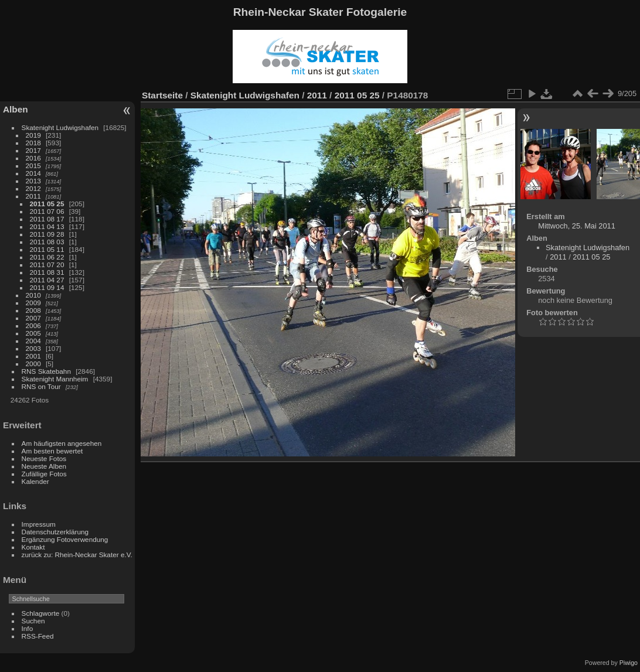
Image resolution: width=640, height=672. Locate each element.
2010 (33, 295)
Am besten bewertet (52, 451)
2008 (33, 310)
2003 (33, 348)
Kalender (35, 481)
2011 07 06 (47, 211)
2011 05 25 (47, 204)
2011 (33, 196)
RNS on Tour (41, 386)
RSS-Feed (38, 636)
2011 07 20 (47, 265)
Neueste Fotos (44, 458)
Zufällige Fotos (44, 474)
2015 (33, 166)
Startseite (162, 95)
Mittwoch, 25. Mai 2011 (577, 226)
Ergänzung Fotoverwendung (65, 539)
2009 (33, 303)
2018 (33, 143)
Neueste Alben (44, 466)
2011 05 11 (47, 249)
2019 (33, 135)
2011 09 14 (47, 287)
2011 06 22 (47, 257)
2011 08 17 (47, 219)
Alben (16, 109)
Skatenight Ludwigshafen (60, 127)
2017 (33, 150)
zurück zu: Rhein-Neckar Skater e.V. (77, 555)
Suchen (33, 621)
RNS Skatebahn (46, 371)
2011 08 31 (47, 272)
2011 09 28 (47, 234)
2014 (33, 173)
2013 (33, 181)
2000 (33, 364)
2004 (33, 341)
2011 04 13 (47, 226)
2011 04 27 (47, 280)
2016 (33, 158)
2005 (33, 333)
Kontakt (33, 547)
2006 (33, 325)
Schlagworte (41, 613)
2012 (33, 188)
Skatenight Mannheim (55, 379)
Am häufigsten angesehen (62, 443)
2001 (33, 356)
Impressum (39, 524)
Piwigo (629, 663)
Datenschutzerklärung (55, 532)
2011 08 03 (47, 242)
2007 (33, 318)
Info (28, 628)
